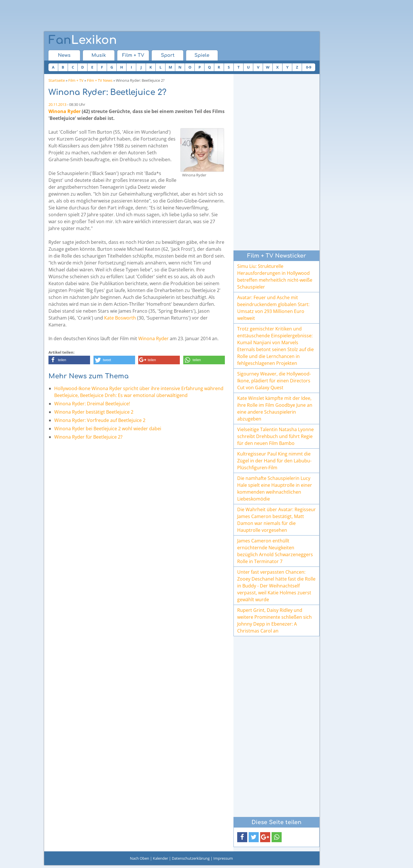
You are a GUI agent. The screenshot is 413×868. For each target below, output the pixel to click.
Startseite (57, 80)
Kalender (160, 858)
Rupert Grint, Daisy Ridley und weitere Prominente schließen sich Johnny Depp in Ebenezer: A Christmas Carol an (274, 620)
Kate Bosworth (120, 318)
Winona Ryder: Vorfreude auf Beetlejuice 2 (100, 420)
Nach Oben (140, 858)
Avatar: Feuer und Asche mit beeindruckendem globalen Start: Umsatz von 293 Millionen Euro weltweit (273, 308)
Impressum (223, 858)
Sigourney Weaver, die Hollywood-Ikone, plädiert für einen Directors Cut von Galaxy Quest (274, 381)
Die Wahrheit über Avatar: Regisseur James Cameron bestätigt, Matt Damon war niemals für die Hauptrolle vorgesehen (276, 520)
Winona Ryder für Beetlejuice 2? (88, 437)
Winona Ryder (65, 111)
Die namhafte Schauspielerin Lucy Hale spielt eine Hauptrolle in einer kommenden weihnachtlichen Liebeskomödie (275, 489)
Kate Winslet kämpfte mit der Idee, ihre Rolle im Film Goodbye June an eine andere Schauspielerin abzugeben (275, 408)
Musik (99, 55)
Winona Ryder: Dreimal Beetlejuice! (92, 404)
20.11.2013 (57, 104)
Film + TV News (100, 80)
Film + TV (133, 55)
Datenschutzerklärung (191, 858)
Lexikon (83, 40)
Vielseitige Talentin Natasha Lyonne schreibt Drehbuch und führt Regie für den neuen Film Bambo (275, 436)
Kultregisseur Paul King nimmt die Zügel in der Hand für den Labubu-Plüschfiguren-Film (274, 461)
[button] (69, 360)
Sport (168, 55)
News (64, 55)
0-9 (309, 67)
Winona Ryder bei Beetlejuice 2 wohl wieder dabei (108, 429)
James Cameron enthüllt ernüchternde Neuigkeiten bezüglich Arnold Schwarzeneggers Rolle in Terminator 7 (275, 551)
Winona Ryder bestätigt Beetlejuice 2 (94, 412)
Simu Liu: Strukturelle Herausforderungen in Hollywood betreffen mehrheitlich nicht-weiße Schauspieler (275, 277)
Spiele (202, 55)
